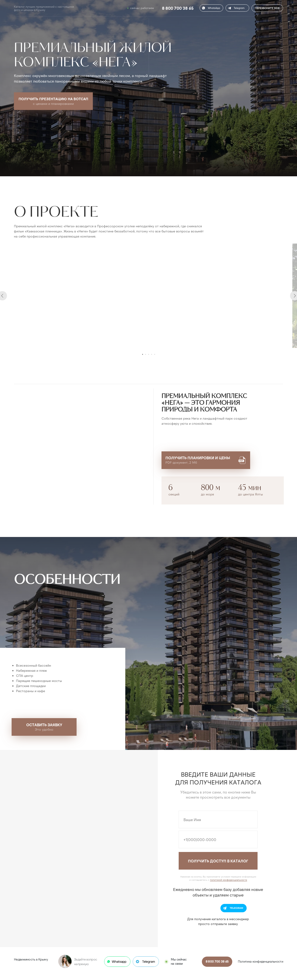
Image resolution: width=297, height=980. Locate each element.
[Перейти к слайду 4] (152, 354)
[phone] (218, 839)
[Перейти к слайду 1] (143, 354)
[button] (237, 8)
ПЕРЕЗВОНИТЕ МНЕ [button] (267, 8)
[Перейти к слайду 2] (146, 354)
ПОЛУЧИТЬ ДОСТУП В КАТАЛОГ (218, 861)
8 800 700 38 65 (178, 8)
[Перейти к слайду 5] (155, 354)
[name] (218, 819)
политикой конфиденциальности (229, 880)
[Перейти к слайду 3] (149, 354)
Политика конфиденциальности (260, 961)
